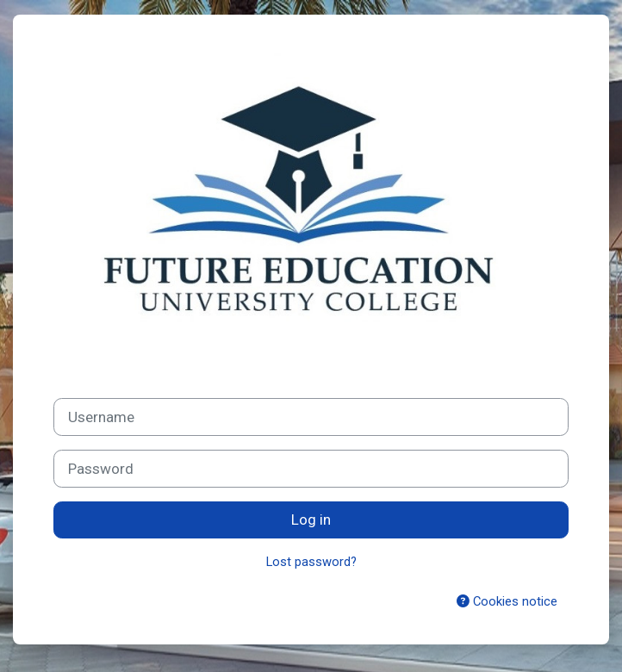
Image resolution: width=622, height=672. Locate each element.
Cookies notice (507, 601)
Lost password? (311, 562)
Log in (311, 520)
